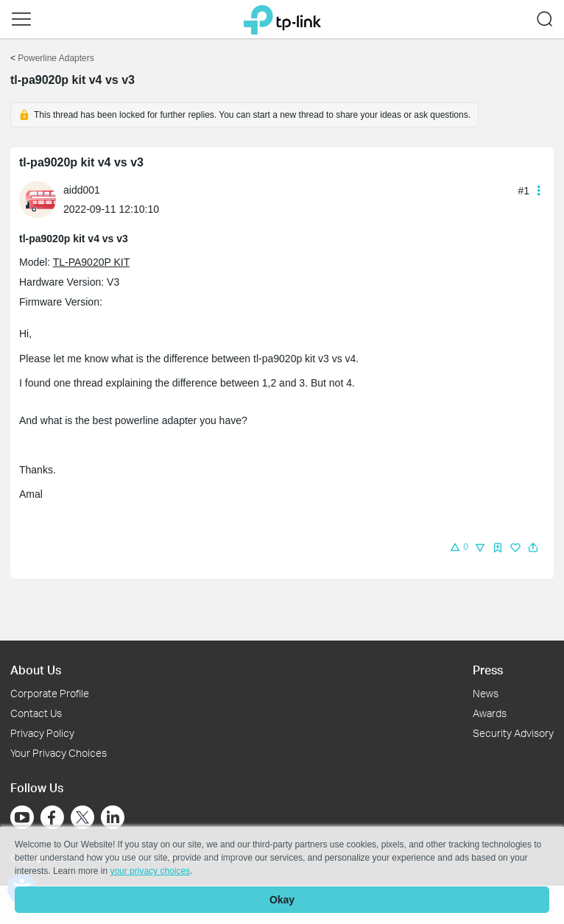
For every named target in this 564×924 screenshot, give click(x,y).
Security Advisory (513, 733)
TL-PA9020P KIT (91, 262)
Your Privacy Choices (59, 753)
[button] (21, 19)
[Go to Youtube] (22, 817)
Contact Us (36, 713)
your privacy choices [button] (150, 871)
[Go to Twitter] (82, 819)
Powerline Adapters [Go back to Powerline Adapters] (56, 58)
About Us (36, 670)
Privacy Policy (42, 733)
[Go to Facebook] (52, 817)
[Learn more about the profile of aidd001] (41, 199)
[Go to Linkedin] (113, 817)
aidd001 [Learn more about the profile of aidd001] (82, 190)
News (486, 693)
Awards (490, 713)
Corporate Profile (50, 693)
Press (488, 670)
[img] (498, 548)
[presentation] (38, 200)
